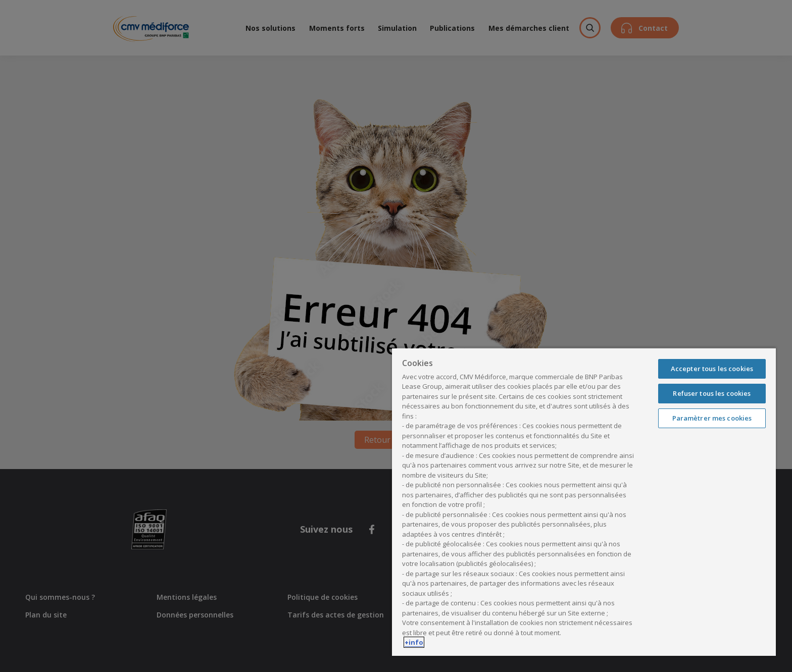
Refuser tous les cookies (712, 393)
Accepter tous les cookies (712, 369)
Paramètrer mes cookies (712, 418)
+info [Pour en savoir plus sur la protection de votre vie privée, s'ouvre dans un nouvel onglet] (414, 642)
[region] (584, 502)
